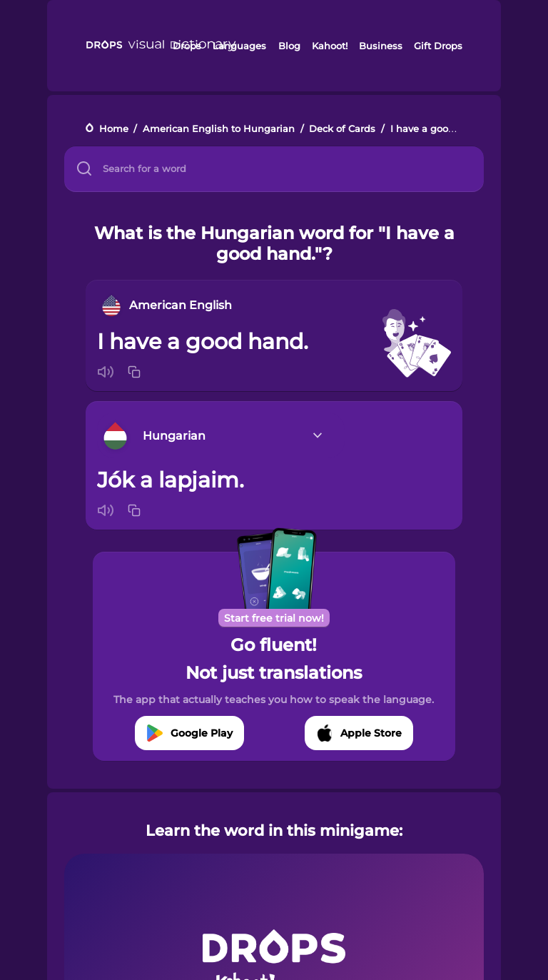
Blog (289, 46)
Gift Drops (438, 46)
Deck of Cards (342, 129)
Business (381, 46)
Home (114, 129)
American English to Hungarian (219, 129)
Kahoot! (330, 46)
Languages (239, 46)
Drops (187, 46)
